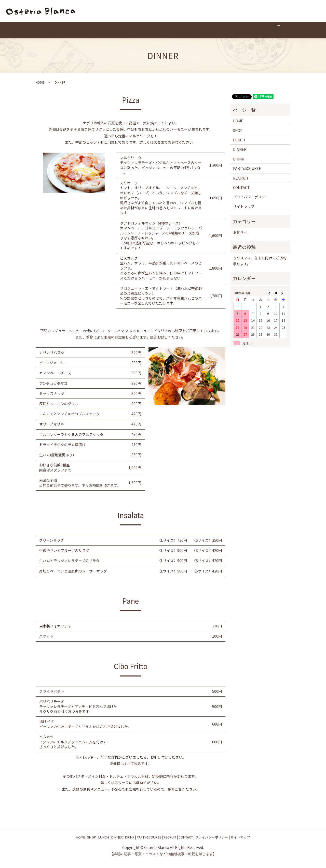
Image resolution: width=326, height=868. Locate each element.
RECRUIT (205, 30)
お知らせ (240, 232)
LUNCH (114, 30)
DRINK (153, 30)
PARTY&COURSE (178, 30)
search (247, 31)
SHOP (96, 30)
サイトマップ (244, 207)
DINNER (134, 30)
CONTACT (228, 30)
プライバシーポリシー (251, 197)
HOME (80, 30)
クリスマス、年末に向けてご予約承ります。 (260, 261)
